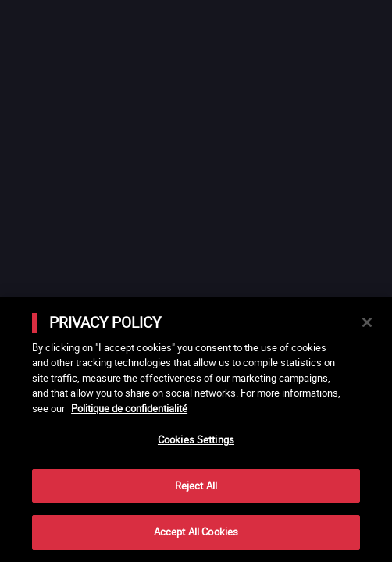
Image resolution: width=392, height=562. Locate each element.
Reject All (196, 486)
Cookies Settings (196, 439)
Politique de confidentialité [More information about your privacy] (129, 408)
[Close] (367, 322)
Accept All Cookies (196, 532)
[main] (196, 430)
